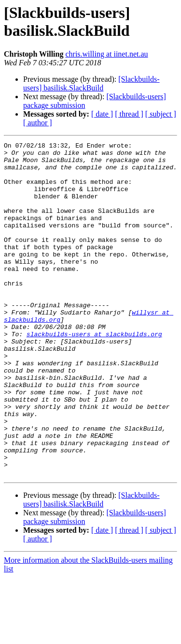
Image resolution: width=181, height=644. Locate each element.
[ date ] (102, 114)
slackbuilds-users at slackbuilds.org (94, 373)
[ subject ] (161, 114)
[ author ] (38, 123)
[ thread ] (129, 114)
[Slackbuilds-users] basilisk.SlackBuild (91, 83)
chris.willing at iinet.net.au (106, 54)
